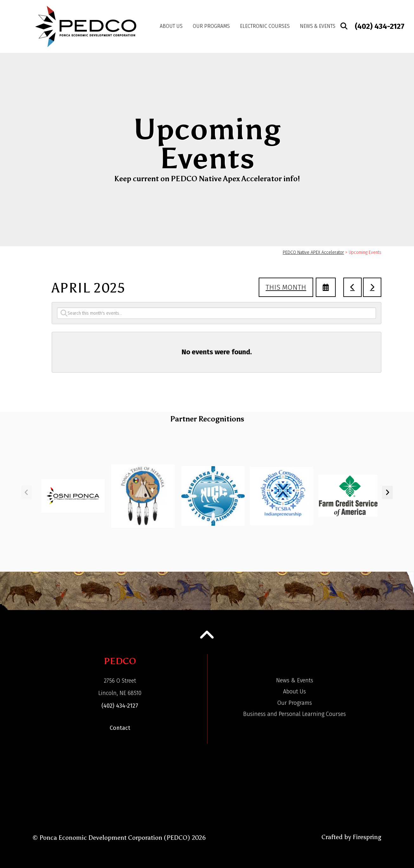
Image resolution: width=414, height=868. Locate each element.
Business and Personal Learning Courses (294, 714)
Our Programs (211, 26)
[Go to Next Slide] (387, 492)
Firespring (367, 837)
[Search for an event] (217, 313)
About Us (171, 26)
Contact (120, 728)
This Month (286, 287)
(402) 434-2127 (380, 26)
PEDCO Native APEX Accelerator (313, 252)
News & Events (318, 26)
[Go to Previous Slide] (26, 492)
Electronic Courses (265, 26)
